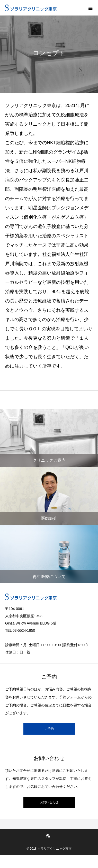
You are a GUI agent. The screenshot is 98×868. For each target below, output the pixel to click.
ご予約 (49, 729)
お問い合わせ (49, 802)
